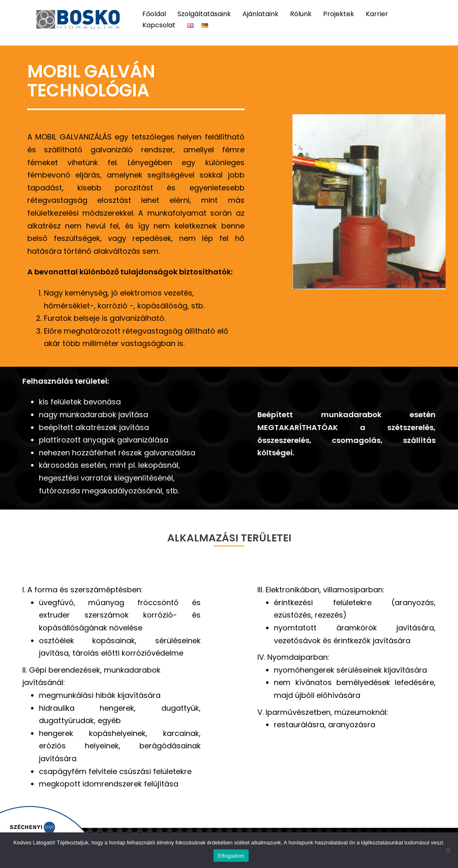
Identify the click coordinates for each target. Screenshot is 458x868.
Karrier (377, 14)
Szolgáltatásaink (204, 14)
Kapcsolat (159, 25)
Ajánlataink (260, 14)
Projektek (339, 14)
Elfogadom (231, 856)
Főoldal (154, 14)
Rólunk (301, 14)
